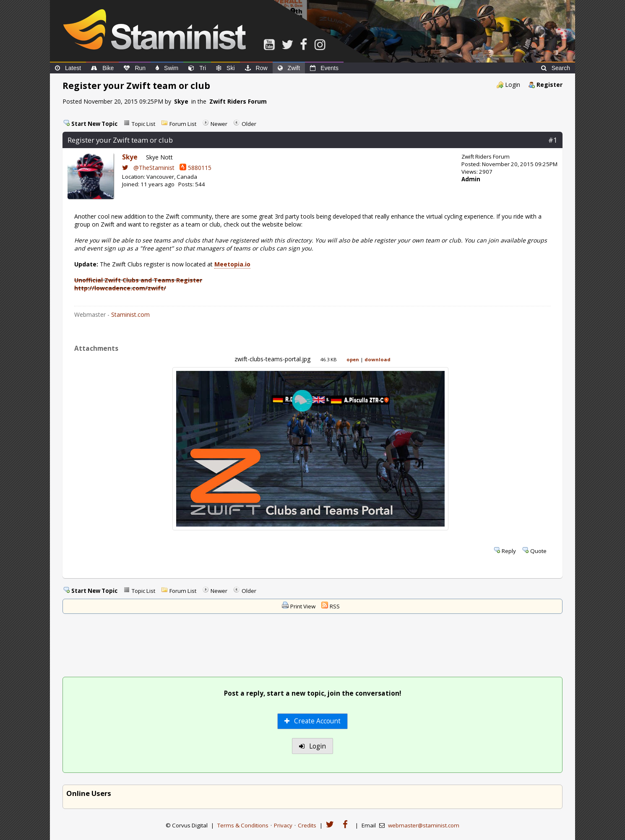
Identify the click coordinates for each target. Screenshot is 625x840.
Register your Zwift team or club (120, 140)
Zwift (289, 68)
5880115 (195, 168)
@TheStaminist (148, 168)
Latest (68, 68)
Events (324, 68)
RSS (335, 606)
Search (556, 68)
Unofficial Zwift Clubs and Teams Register (138, 280)
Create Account (313, 721)
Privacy (283, 825)
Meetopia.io (232, 264)
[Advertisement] (312, 646)
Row (256, 68)
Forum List (183, 124)
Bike (102, 68)
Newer (219, 124)
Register (549, 85)
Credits (307, 825)
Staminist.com (130, 314)
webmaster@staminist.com (424, 825)
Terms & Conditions (243, 825)
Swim (167, 68)
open (353, 359)
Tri (197, 68)
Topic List (143, 124)
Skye (181, 101)
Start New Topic (94, 124)
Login (513, 85)
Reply (509, 551)
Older (249, 124)
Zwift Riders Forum (238, 101)
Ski (225, 68)
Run (135, 68)
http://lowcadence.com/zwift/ (120, 288)
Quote (538, 551)
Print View (303, 606)
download (378, 359)
